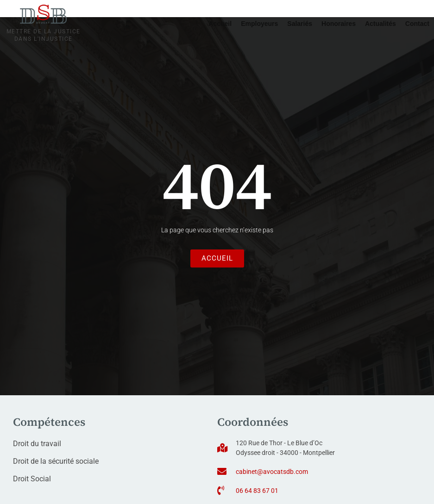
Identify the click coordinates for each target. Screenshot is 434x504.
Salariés (300, 24)
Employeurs (259, 24)
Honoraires (339, 24)
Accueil (220, 24)
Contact (417, 24)
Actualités (381, 24)
